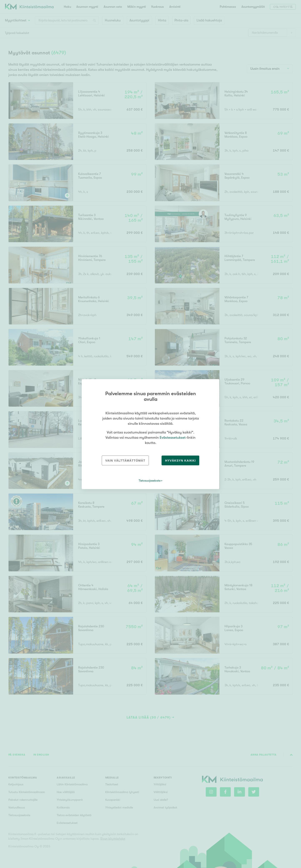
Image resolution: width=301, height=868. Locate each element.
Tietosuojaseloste (150, 481)
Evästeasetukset (173, 438)
